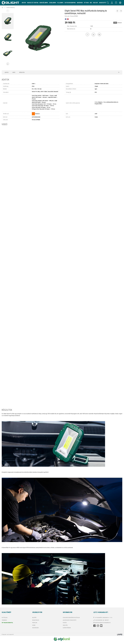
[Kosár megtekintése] (116, 3)
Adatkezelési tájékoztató (70, 620)
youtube (101, 626)
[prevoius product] (117, 11)
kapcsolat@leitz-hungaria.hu (103, 623)
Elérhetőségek (67, 628)
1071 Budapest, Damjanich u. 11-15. (104, 618)
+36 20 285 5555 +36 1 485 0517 (102, 620)
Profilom (35, 623)
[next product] (121, 11)
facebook (95, 626)
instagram (98, 626)
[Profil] (112, 3)
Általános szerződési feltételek (71, 618)
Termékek (4, 620)
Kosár (34, 625)
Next (8, 64)
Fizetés (65, 623)
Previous (8, 11)
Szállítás (65, 625)
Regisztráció (36, 620)
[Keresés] (108, 3)
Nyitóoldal (5, 618)
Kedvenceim (35, 628)
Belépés (34, 618)
